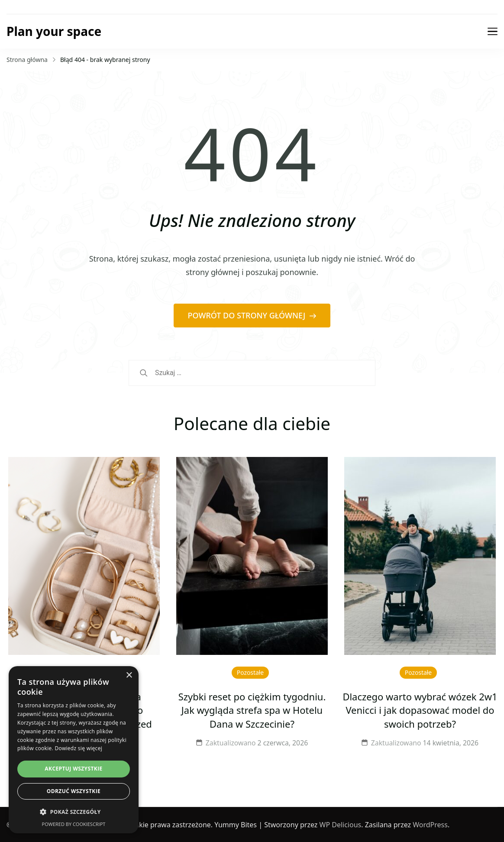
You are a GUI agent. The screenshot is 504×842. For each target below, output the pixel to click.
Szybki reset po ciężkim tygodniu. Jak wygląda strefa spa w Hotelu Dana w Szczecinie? (252, 711)
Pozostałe (250, 672)
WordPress (430, 825)
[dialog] (74, 750)
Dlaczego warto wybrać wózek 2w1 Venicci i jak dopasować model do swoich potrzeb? (420, 711)
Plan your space (54, 31)
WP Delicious (341, 825)
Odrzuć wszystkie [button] (74, 791)
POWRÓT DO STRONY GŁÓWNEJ (248, 315)
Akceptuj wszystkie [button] (73, 769)
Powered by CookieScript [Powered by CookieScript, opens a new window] (74, 824)
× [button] (129, 675)
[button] (74, 812)
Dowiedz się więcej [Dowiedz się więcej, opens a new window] (78, 748)
